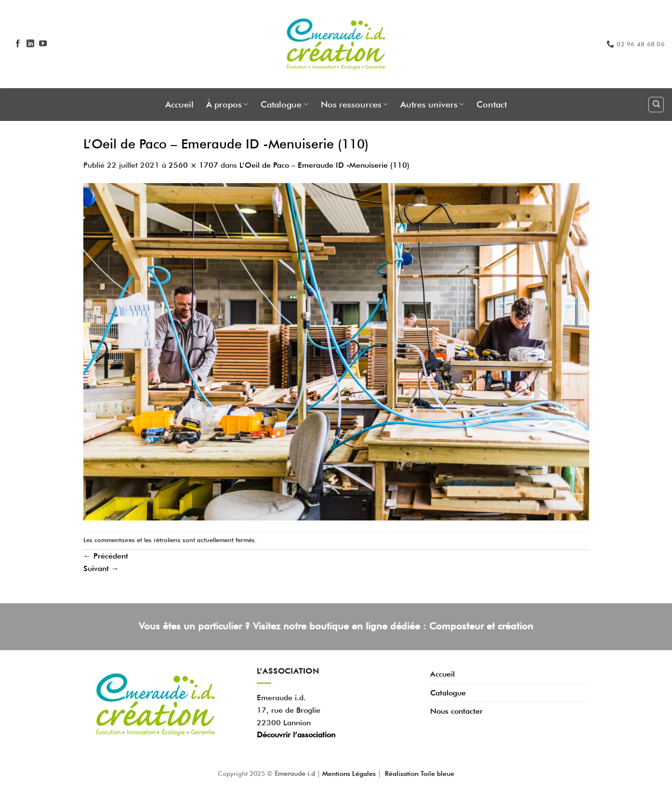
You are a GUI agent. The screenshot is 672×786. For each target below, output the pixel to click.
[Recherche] (656, 105)
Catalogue (284, 104)
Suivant (101, 568)
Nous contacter (456, 711)
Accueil (179, 104)
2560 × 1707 (193, 165)
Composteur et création (481, 626)
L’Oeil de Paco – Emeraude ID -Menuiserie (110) (324, 165)
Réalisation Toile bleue (420, 773)
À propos (227, 104)
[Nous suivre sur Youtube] (43, 44)
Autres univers (432, 104)
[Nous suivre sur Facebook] (18, 44)
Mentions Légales (350, 773)
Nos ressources (354, 104)
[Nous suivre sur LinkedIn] (30, 44)
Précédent (106, 556)
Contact (492, 104)
